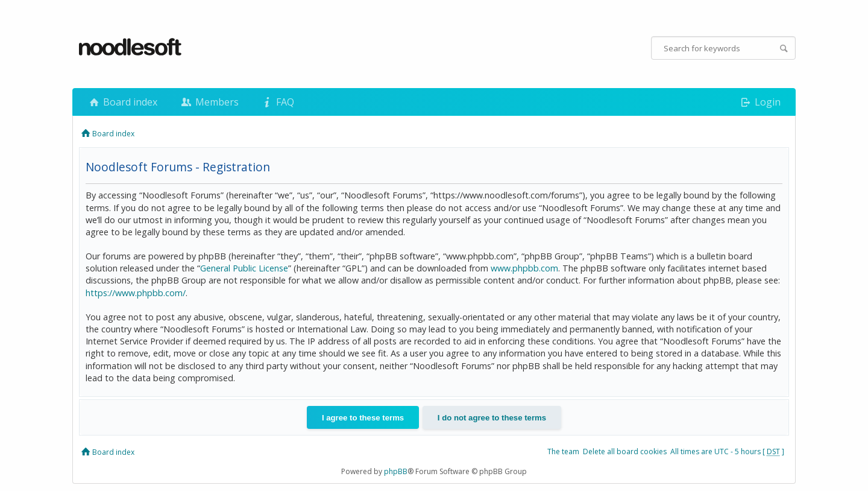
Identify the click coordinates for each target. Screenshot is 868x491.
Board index (122, 102)
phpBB (396, 471)
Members (209, 102)
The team (563, 451)
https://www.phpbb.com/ (136, 293)
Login (760, 102)
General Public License (244, 268)
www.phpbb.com (524, 268)
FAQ (277, 102)
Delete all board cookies (625, 451)
